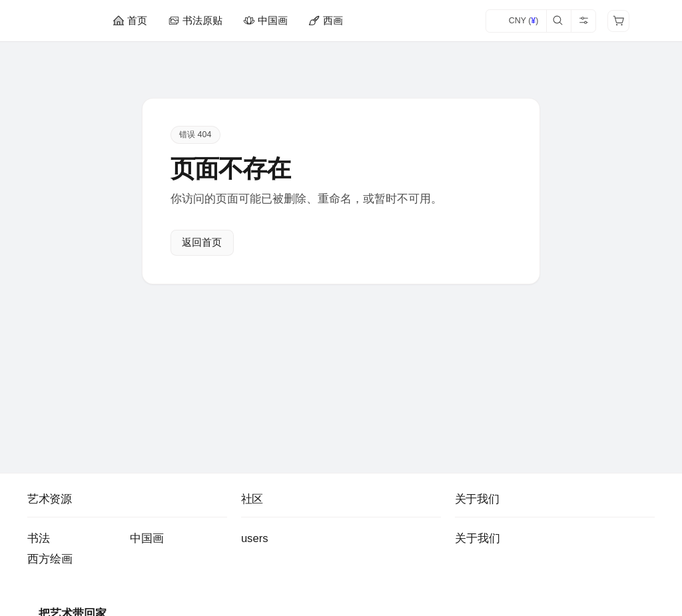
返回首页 (202, 242)
